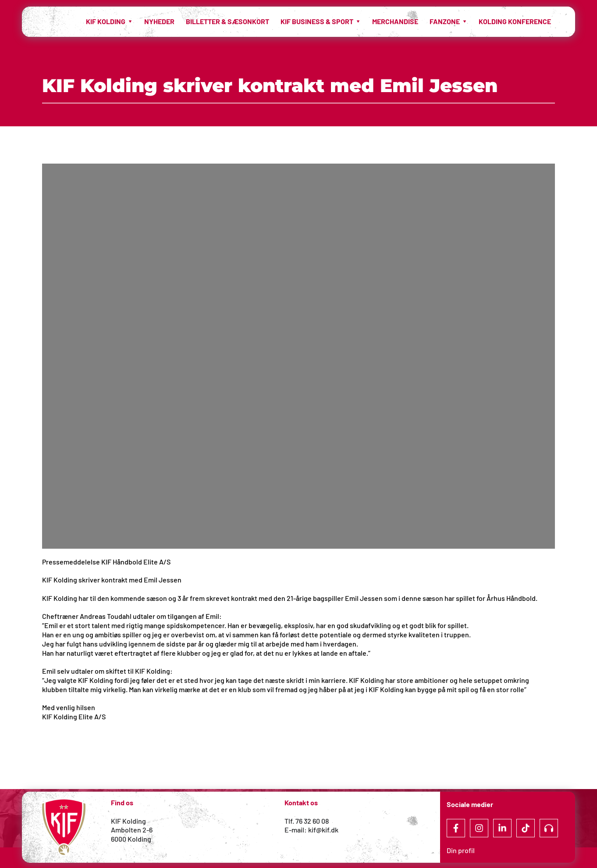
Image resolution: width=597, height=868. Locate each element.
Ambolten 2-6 (132, 830)
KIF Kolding (128, 821)
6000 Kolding (132, 839)
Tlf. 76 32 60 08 (307, 821)
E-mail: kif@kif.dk (311, 830)
